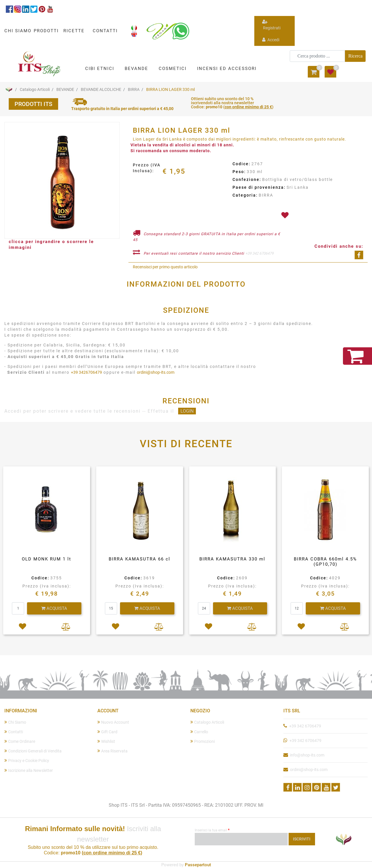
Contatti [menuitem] (14, 732)
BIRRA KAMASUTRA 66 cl (139, 559)
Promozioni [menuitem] (203, 741)
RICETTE (74, 31)
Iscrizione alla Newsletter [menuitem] (29, 770)
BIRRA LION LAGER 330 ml (170, 89)
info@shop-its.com (307, 755)
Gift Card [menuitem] (107, 732)
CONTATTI (105, 31)
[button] (355, 56)
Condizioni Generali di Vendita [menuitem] (33, 751)
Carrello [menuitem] (199, 732)
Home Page (9, 89)
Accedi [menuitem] (271, 40)
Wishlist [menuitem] (106, 741)
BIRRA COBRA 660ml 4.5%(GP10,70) (325, 562)
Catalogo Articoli (35, 89)
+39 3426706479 (86, 372)
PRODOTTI (46, 31)
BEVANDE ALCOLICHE (101, 89)
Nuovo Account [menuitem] (113, 722)
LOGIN (187, 411)
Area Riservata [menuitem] (112, 751)
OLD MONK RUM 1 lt (46, 559)
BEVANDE (65, 89)
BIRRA (134, 89)
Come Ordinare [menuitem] (20, 741)
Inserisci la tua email (212, 830)
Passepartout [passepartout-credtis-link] (198, 865)
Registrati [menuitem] (271, 25)
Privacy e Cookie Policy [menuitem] (27, 760)
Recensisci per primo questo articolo (165, 267)
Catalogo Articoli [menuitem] (207, 722)
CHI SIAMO (18, 31)
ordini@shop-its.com (156, 372)
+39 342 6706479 (259, 253)
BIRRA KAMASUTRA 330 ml (232, 559)
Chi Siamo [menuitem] (15, 722)
